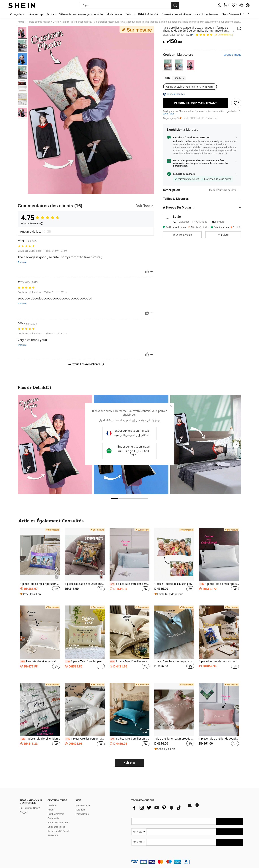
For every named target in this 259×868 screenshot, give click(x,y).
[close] (169, 408)
